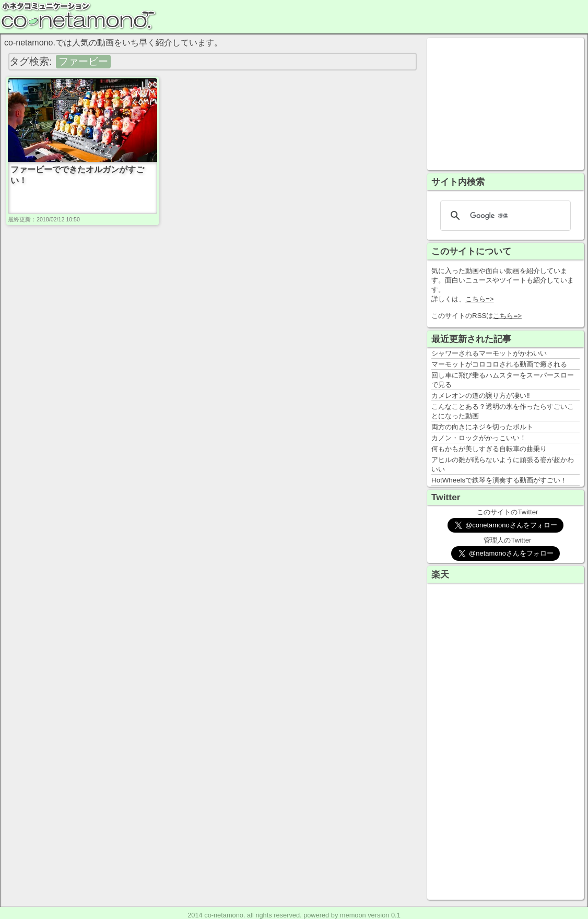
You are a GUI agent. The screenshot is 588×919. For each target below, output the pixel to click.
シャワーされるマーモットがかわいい (489, 353)
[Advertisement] (505, 103)
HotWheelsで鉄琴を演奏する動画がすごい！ (499, 480)
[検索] (504, 216)
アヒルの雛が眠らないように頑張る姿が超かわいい (503, 464)
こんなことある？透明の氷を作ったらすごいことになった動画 (503, 411)
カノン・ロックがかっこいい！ (479, 438)
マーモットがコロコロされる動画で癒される (499, 364)
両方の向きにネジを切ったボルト (482, 427)
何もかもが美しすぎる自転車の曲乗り (489, 449)
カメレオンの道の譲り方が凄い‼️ (481, 396)
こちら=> (480, 299)
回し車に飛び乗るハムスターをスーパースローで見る (503, 380)
